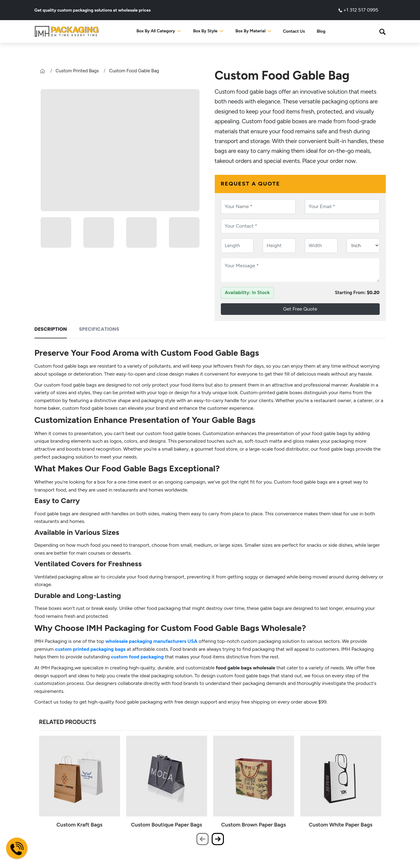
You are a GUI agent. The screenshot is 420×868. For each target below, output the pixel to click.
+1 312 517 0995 (358, 10)
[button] (382, 31)
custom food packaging (137, 657)
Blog (321, 31)
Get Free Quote (300, 309)
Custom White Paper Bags (341, 825)
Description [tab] (51, 329)
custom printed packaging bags (90, 649)
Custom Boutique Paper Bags (167, 825)
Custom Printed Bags (77, 71)
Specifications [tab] (99, 329)
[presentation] (203, 839)
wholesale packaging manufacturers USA (151, 641)
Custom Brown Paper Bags (254, 825)
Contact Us (294, 31)
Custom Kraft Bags (80, 825)
